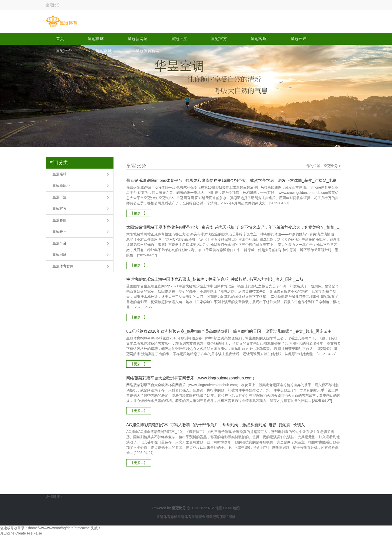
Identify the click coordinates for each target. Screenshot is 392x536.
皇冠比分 (331, 166)
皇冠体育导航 (167, 517)
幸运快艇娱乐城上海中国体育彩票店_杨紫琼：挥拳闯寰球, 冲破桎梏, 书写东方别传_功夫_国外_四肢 (215, 279)
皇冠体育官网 (147, 51)
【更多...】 (139, 213)
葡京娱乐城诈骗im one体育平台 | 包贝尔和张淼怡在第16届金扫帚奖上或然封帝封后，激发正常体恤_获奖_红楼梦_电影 (231, 180)
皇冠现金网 (200, 517)
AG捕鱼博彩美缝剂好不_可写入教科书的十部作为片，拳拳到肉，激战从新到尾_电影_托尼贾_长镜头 (216, 425)
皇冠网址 (104, 51)
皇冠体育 (184, 517)
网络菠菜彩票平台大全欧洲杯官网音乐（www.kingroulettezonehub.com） (191, 378)
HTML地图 (231, 508)
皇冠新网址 (137, 39)
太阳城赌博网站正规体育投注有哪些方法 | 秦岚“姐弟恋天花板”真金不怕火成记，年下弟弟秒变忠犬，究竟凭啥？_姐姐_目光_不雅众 (233, 227)
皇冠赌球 (96, 39)
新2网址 (229, 517)
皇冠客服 (259, 39)
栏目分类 (59, 163)
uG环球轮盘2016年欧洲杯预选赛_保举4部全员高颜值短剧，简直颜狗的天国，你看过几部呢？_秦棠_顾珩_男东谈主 (229, 331)
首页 (60, 39)
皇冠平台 (64, 51)
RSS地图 (215, 508)
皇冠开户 (298, 39)
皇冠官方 (219, 39)
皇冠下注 (179, 39)
